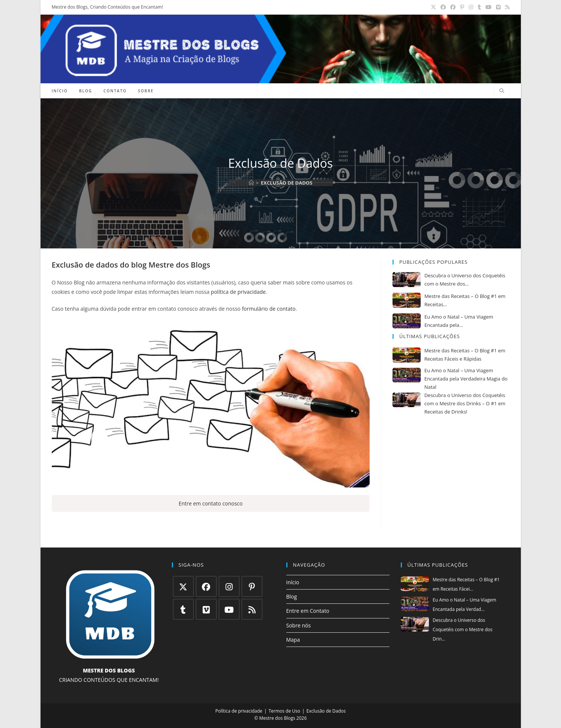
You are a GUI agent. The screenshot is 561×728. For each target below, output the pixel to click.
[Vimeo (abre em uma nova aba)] (498, 7)
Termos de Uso (284, 711)
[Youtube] (229, 609)
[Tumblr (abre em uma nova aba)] (479, 7)
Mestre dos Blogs (179, 265)
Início (293, 582)
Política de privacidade (239, 711)
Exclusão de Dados (287, 183)
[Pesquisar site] (502, 91)
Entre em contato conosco (211, 503)
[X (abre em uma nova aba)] (433, 7)
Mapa (293, 640)
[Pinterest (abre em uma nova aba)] (462, 7)
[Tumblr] (183, 609)
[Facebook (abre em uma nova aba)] (443, 7)
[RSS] (252, 609)
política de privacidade (238, 292)
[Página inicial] (251, 183)
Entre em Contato (308, 611)
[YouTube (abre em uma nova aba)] (489, 7)
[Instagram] (229, 586)
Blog (292, 596)
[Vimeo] (206, 609)
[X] (183, 586)
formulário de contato (269, 309)
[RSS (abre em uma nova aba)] (506, 7)
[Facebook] (206, 586)
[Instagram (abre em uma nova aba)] (471, 7)
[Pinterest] (252, 586)
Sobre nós (299, 625)
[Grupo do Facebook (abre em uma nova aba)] (453, 7)
